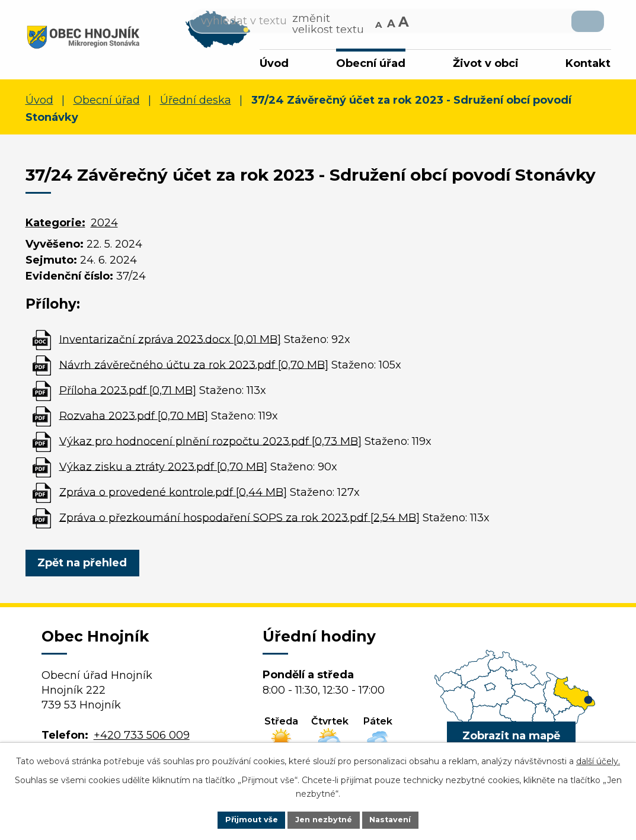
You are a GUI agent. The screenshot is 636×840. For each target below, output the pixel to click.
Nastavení (396, 819)
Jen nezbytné (323, 819)
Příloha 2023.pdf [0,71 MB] (128, 393)
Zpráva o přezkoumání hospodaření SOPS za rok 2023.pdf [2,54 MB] (239, 521)
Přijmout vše (245, 819)
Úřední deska (196, 104)
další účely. (598, 759)
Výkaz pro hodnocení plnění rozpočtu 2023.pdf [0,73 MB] (210, 444)
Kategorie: (55, 226)
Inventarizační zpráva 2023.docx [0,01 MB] (170, 342)
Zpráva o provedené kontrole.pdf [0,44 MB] (173, 495)
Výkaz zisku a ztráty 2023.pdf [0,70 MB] (163, 470)
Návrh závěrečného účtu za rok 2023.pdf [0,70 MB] (194, 368)
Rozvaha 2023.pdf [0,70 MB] (134, 419)
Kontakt (588, 63)
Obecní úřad (371, 63)
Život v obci (486, 63)
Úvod (274, 63)
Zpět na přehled (86, 566)
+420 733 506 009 (142, 738)
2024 (104, 226)
